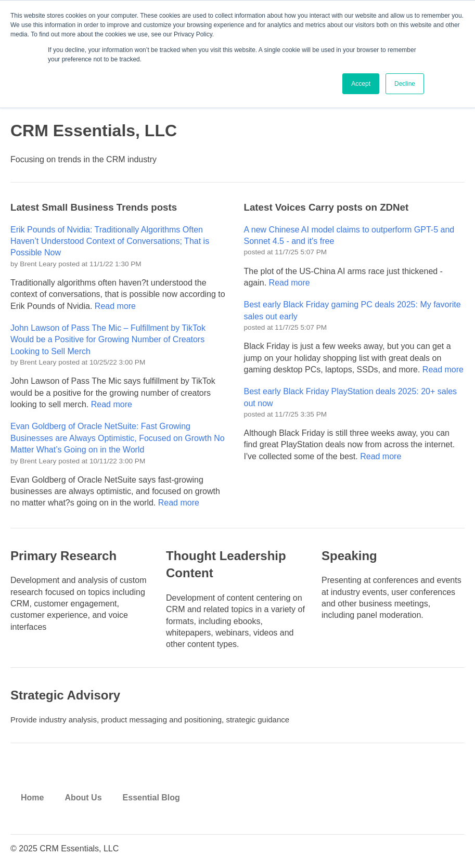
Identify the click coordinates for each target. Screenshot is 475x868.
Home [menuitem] (32, 798)
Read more (115, 306)
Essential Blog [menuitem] (151, 798)
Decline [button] (405, 84)
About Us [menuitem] (83, 798)
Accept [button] (361, 84)
